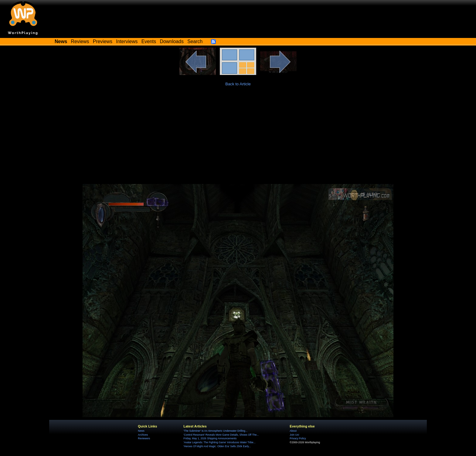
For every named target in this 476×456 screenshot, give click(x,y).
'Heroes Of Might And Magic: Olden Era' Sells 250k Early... (217, 446)
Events (149, 41)
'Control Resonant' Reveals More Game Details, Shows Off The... (221, 435)
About (293, 431)
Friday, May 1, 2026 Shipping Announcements (210, 438)
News (141, 431)
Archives (143, 435)
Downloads (172, 41)
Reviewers (144, 438)
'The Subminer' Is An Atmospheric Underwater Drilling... (215, 431)
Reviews (80, 41)
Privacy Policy (298, 438)
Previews (103, 41)
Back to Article (238, 84)
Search (195, 41)
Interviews (127, 41)
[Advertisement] (238, 138)
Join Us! (294, 435)
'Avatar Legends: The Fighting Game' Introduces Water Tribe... (219, 442)
